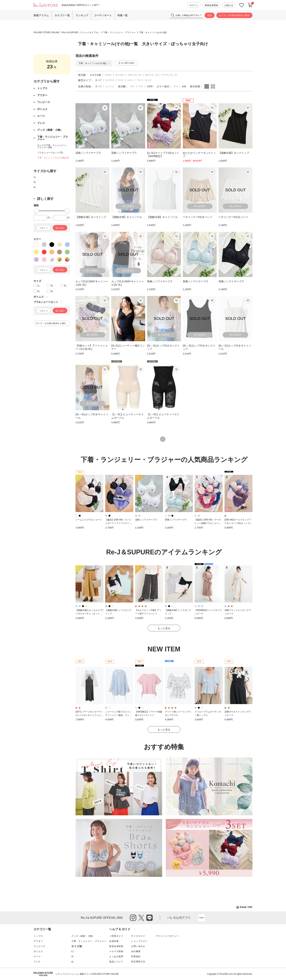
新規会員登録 (211, 5)
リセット (44, 228)
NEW (121, 80)
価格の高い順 (151, 75)
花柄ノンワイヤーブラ (146, 520)
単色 (176, 86)
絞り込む (60, 228)
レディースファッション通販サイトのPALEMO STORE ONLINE (87, 974)
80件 (141, 86)
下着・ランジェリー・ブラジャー (119, 32)
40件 (132, 86)
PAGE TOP (244, 907)
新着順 (108, 75)
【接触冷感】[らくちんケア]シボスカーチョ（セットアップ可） (89, 614)
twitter (141, 918)
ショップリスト (139, 941)
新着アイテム (41, 15)
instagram (133, 918)
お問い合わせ (138, 946)
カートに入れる (250, 5)
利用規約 (136, 956)
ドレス (37, 962)
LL (35, 177)
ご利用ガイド (116, 936)
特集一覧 (123, 15)
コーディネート (103, 15)
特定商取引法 (138, 962)
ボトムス (38, 951)
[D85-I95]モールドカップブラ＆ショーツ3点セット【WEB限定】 (238, 523)
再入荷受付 (128, 206)
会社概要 (136, 951)
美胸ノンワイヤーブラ (176, 520)
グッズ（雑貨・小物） (83, 936)
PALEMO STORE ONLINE (47, 32)
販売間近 (110, 80)
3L (35, 182)
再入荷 (148, 80)
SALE (130, 80)
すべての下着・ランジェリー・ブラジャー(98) (53, 146)
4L (35, 187)
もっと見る (164, 628)
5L (38, 291)
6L (52, 291)
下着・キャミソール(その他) (153, 32)
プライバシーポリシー (167, 936)
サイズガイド (138, 936)
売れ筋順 (120, 75)
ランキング (82, 15)
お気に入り (242, 5)
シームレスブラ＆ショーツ (89, 520)
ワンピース (39, 946)
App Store (202, 918)
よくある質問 (116, 956)
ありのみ (110, 86)
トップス (38, 936)
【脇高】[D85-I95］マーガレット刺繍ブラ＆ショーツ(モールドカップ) (208, 523)
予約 (139, 80)
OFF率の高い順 (169, 75)
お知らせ (229, 5)
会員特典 (114, 941)
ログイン (194, 5)
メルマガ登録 (116, 951)
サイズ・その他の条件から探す (234, 15)
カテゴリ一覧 (62, 15)
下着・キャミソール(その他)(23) (53, 158)
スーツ (37, 956)
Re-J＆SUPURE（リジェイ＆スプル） (81, 32)
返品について (116, 962)
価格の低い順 (134, 75)
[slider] (36, 211)
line (149, 918)
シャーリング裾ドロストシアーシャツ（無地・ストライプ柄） (118, 715)
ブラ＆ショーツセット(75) (50, 153)
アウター (38, 941)
